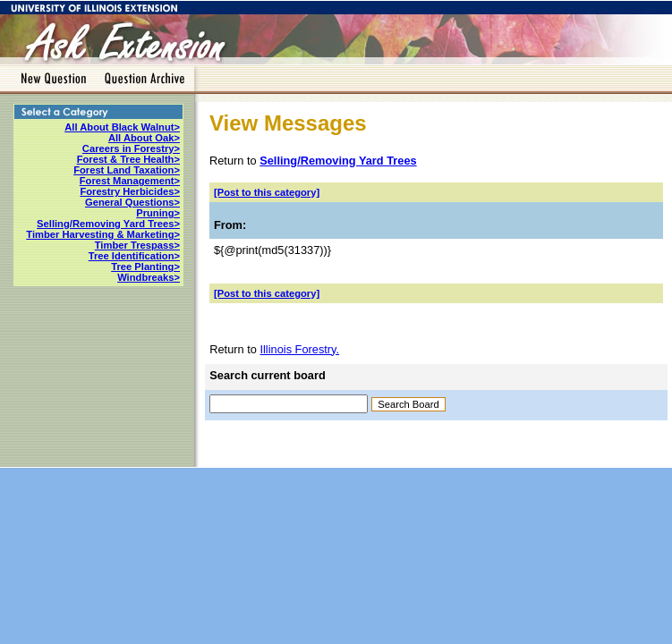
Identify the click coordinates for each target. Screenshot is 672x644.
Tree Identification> (134, 256)
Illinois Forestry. (299, 349)
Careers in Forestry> (131, 148)
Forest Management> (130, 181)
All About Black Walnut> (122, 127)
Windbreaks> (149, 277)
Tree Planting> (145, 267)
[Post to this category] (267, 192)
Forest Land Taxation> (127, 170)
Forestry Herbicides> (130, 191)
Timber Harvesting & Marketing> (103, 234)
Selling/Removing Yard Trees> (108, 224)
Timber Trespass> (137, 245)
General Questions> (132, 202)
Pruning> (158, 213)
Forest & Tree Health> (128, 159)
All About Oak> (144, 138)
